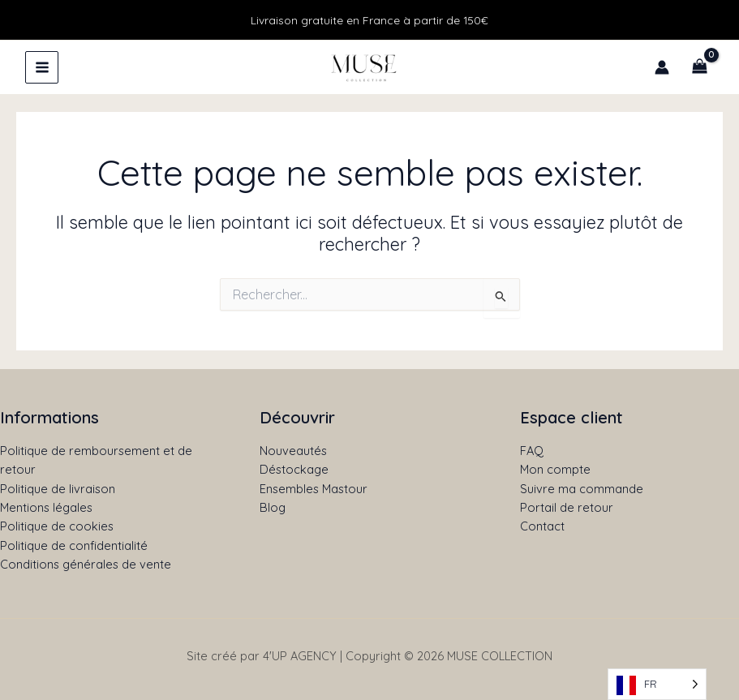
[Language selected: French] (657, 684)
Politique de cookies (57, 526)
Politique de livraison (58, 489)
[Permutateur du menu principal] (42, 67)
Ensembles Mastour (314, 489)
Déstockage (294, 469)
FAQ (532, 451)
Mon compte (555, 469)
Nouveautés (293, 451)
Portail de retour (567, 507)
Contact (542, 526)
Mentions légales (46, 507)
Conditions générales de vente (86, 564)
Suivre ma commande (582, 489)
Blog (273, 507)
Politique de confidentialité (74, 545)
